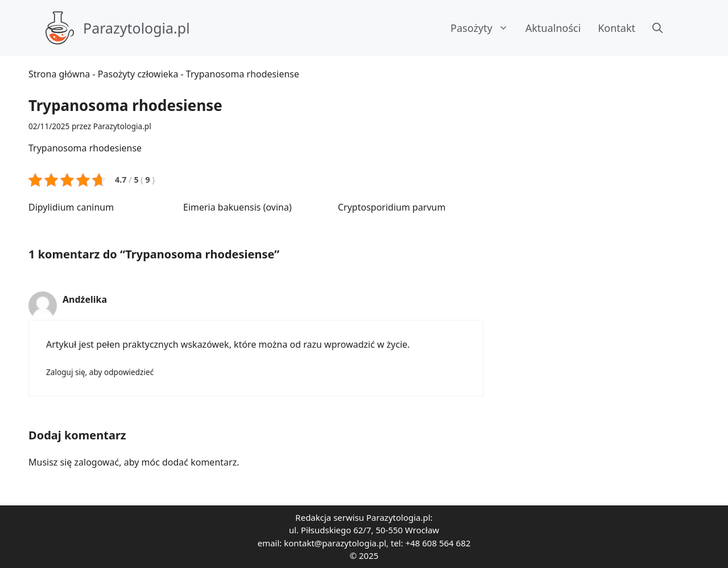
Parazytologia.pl (136, 28)
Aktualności (553, 28)
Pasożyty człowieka (138, 74)
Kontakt (617, 28)
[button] (657, 28)
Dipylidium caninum (71, 207)
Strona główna (59, 74)
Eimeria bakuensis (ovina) (237, 207)
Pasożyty (484, 28)
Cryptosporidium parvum (392, 207)
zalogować (97, 462)
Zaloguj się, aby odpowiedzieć (100, 372)
